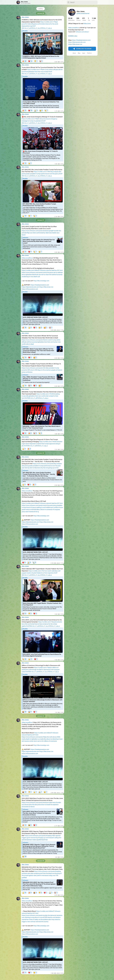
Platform (89, 53)
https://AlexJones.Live (75, 44)
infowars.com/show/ (82, 32)
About (74, 53)
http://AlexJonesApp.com (41, 281)
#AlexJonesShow (74, 28)
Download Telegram (82, 49)
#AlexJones (87, 24)
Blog (79, 53)
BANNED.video (73, 36)
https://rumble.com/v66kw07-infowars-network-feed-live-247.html (42, 270)
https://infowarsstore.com (30, 289)
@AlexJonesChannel (83, 13)
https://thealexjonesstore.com (81, 40)
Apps (84, 53)
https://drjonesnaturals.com (77, 42)
